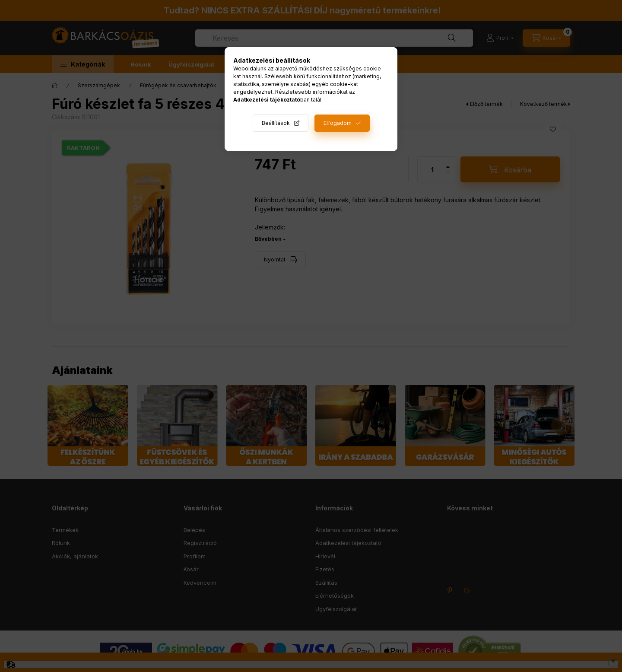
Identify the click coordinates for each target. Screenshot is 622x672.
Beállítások (276, 123)
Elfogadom (338, 123)
